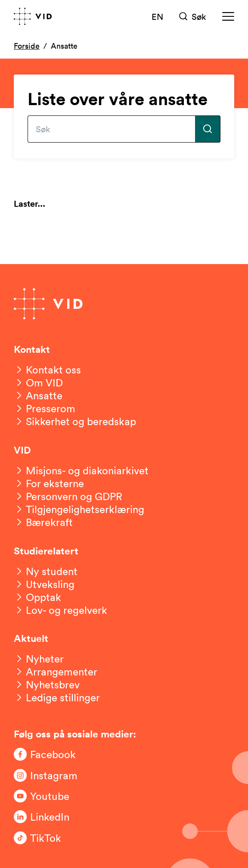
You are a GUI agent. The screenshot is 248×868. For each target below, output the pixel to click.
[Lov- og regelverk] (60, 610)
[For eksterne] (49, 483)
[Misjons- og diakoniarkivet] (81, 470)
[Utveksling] (44, 584)
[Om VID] (38, 383)
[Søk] (193, 16)
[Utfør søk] (208, 129)
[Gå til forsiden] (33, 16)
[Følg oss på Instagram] (48, 775)
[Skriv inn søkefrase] (111, 129)
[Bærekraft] (43, 522)
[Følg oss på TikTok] (48, 838)
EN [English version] (157, 16)
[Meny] (228, 16)
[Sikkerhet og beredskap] (75, 421)
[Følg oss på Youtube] (48, 796)
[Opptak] (37, 597)
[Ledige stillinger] (57, 697)
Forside (27, 46)
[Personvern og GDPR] (68, 496)
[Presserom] (45, 408)
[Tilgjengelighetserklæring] (79, 509)
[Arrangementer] (56, 672)
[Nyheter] (39, 659)
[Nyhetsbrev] (47, 684)
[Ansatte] (38, 395)
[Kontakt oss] (47, 370)
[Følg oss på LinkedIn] (48, 817)
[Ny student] (46, 571)
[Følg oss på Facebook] (48, 754)
